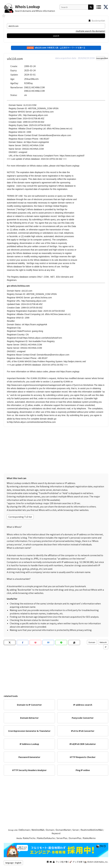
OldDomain (24, 830)
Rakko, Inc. (103, 862)
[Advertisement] (56, 449)
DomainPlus (75, 838)
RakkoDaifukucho (46, 838)
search (56, 36)
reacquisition (101, 58)
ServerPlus (62, 838)
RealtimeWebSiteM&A (92, 830)
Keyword (56, 833)
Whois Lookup (27, 7)
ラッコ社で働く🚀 (64, 862)
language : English (13, 863)
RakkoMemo (89, 838)
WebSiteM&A (38, 830)
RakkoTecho (29, 838)
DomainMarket (63, 830)
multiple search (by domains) (90, 31)
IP (106, 647)
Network (103, 642)
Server (76, 830)
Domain (92, 642)
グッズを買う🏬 (80, 862)
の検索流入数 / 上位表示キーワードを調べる (56, 48)
